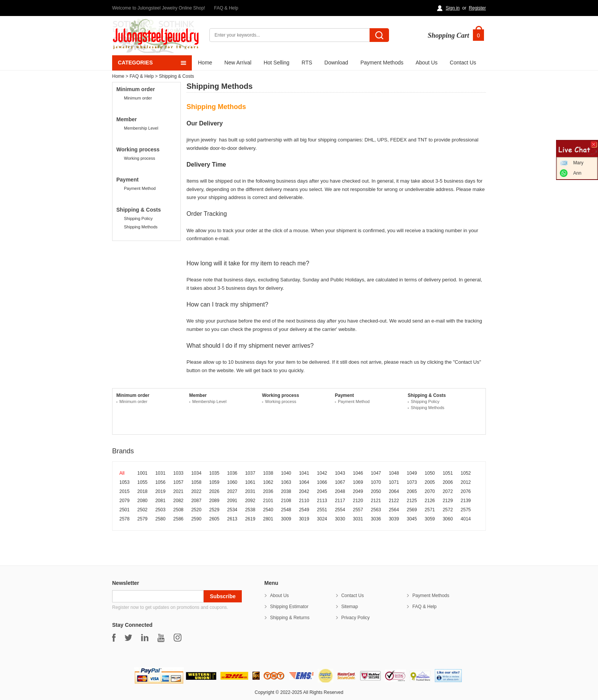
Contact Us (463, 63)
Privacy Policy (356, 618)
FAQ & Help (226, 8)
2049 (358, 491)
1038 (268, 473)
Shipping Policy (138, 218)
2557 (358, 510)
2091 (232, 501)
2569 (412, 510)
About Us (427, 63)
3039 (394, 519)
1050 (430, 473)
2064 (394, 491)
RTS (307, 63)
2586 (178, 519)
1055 (142, 482)
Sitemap (350, 607)
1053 (125, 482)
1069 (358, 482)
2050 (376, 491)
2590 (196, 519)
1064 (304, 482)
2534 (232, 510)
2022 (196, 491)
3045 (412, 519)
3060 (448, 519)
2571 (430, 510)
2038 (286, 491)
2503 (160, 510)
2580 (160, 519)
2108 (286, 501)
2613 (232, 519)
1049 (412, 473)
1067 (340, 482)
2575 (466, 510)
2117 (340, 501)
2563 (376, 510)
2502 (142, 510)
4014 (466, 519)
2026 (214, 491)
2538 (250, 510)
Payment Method (140, 188)
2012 (466, 482)
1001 (142, 473)
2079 (125, 501)
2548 (286, 510)
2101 (268, 501)
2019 (160, 491)
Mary (578, 163)
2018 (142, 491)
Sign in (453, 8)
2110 (304, 501)
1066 (322, 482)
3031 (358, 519)
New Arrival (238, 63)
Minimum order (138, 98)
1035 (214, 473)
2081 (160, 501)
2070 (430, 491)
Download (336, 63)
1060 (232, 482)
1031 (160, 473)
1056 (160, 482)
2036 (268, 491)
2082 (178, 501)
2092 (250, 501)
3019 (304, 519)
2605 (214, 519)
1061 (250, 482)
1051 (448, 473)
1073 (412, 482)
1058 (196, 482)
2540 (268, 510)
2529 (214, 510)
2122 (394, 501)
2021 (178, 491)
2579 (142, 519)
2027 (232, 491)
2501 (125, 510)
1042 (322, 473)
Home (205, 63)
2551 (322, 510)
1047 (376, 473)
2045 (322, 491)
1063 (286, 482)
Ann (577, 173)
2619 (250, 519)
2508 (178, 510)
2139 (466, 501)
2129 (448, 501)
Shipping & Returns (290, 618)
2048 (340, 491)
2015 (125, 491)
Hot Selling (276, 63)
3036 (376, 519)
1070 (376, 482)
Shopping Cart (448, 35)
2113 (322, 501)
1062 (268, 482)
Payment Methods (382, 63)
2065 (412, 491)
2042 (304, 491)
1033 (178, 473)
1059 (214, 482)
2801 (268, 519)
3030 (340, 519)
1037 (250, 473)
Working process (140, 158)
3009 (286, 519)
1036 (232, 473)
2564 (394, 510)
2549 (304, 510)
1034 (196, 473)
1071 (394, 482)
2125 (412, 501)
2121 (376, 501)
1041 (304, 473)
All (122, 473)
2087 (196, 501)
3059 (430, 519)
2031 (250, 491)
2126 (430, 501)
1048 (394, 473)
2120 (358, 501)
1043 (340, 473)
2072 (448, 491)
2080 (142, 501)
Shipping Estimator (289, 607)
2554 (340, 510)
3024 (322, 519)
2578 (125, 519)
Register (477, 8)
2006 (448, 482)
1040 (286, 473)
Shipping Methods (141, 227)
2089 (214, 501)
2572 (448, 510)
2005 (430, 482)
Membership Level (141, 128)
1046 (358, 473)
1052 (466, 473)
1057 (178, 482)
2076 (466, 491)
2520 (196, 510)
